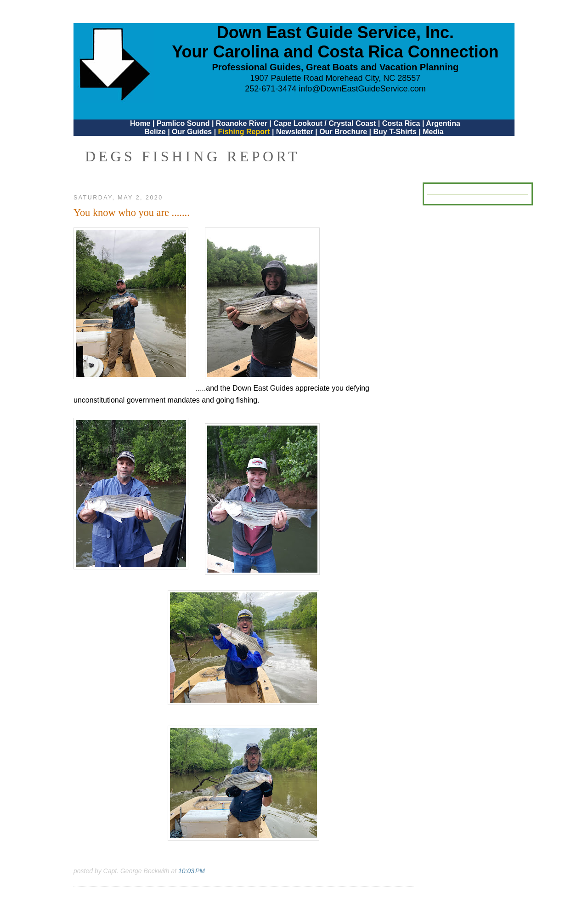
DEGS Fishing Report (192, 156)
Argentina (443, 123)
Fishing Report (245, 132)
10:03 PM (192, 871)
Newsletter (295, 132)
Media (433, 132)
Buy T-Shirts (395, 132)
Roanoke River (242, 123)
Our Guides (192, 132)
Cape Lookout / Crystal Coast (325, 123)
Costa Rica (401, 123)
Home (140, 123)
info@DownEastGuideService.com (362, 89)
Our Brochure (343, 132)
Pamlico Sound (183, 123)
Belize (155, 132)
